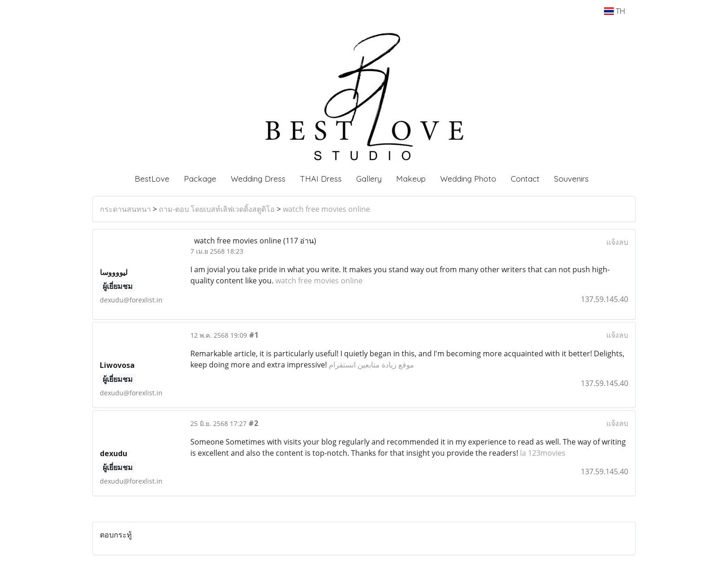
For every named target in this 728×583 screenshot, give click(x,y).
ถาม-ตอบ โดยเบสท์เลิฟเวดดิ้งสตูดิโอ (217, 209)
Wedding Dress (258, 179)
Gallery (369, 179)
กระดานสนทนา (125, 209)
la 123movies (543, 453)
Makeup (411, 179)
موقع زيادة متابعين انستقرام (371, 365)
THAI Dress (321, 179)
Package (200, 179)
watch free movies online (326, 209)
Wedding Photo (468, 179)
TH (614, 11)
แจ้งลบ (617, 242)
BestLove (152, 179)
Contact (525, 179)
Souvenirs (571, 179)
